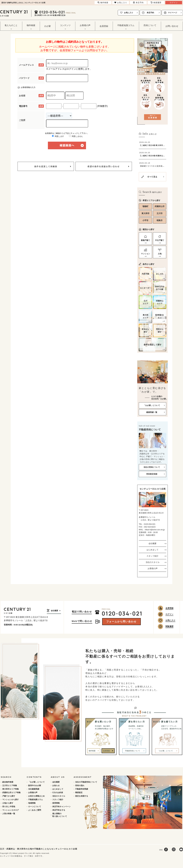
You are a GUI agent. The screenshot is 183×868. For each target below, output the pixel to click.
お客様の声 (153, 568)
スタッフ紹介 (152, 556)
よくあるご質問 (35, 810)
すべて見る (152, 177)
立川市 (160, 213)
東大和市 (145, 213)
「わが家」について (36, 782)
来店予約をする (59, 810)
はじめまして (152, 550)
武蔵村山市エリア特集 (11, 793)
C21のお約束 (58, 793)
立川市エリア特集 (10, 786)
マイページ (172, 13)
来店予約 (150, 13)
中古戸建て (160, 240)
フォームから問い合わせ (121, 622)
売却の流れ (80, 786)
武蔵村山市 (160, 206)
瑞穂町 (145, 206)
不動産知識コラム (36, 800)
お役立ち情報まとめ (36, 796)
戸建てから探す (9, 796)
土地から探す (8, 803)
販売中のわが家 (35, 786)
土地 (160, 254)
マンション (145, 254)
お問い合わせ (172, 26)
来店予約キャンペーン (61, 807)
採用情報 (56, 803)
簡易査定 (79, 793)
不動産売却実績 (82, 789)
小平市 (145, 220)
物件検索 (92, 751)
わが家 (48, 26)
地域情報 (32, 803)
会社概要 (152, 543)
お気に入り (129, 13)
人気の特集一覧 (9, 814)
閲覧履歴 (169, 626)
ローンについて (35, 807)
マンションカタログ (11, 810)
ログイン (169, 614)
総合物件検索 (8, 782)
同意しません (76, 136)
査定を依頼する (82, 796)
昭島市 (160, 220)
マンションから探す (11, 800)
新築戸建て (145, 240)
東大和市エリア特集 (11, 789)
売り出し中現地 (9, 807)
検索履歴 (156, 3)
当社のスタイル (153, 562)
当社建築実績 (34, 789)
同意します (58, 136)
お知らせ (56, 786)
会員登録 (104, 26)
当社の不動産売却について (86, 782)
